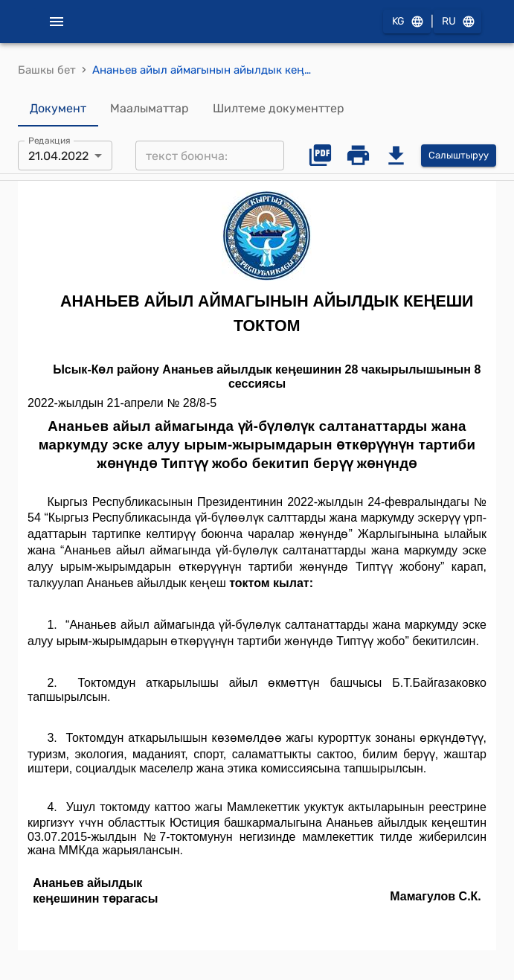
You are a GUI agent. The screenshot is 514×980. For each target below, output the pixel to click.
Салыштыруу (459, 156)
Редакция (49, 141)
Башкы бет (47, 70)
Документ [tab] (58, 109)
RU (457, 22)
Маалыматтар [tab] (150, 109)
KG (407, 22)
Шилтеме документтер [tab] (279, 109)
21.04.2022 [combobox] (58, 156)
